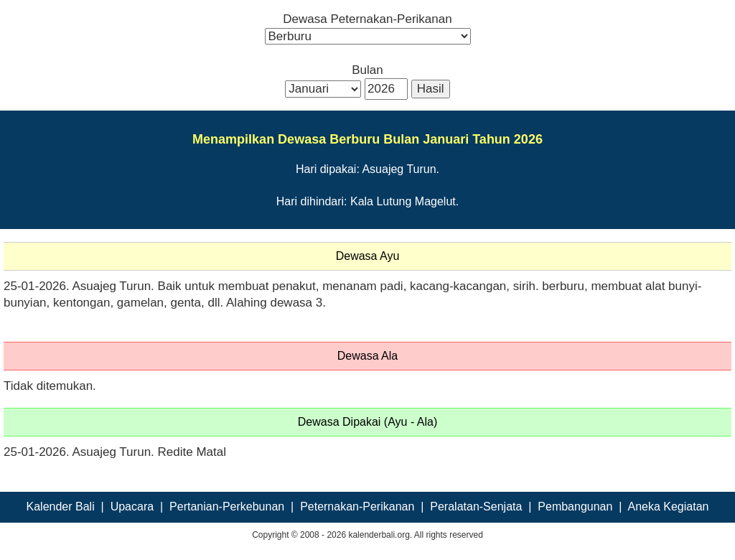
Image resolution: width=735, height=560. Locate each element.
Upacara (132, 507)
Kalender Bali (61, 507)
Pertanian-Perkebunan (227, 507)
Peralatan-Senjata (476, 507)
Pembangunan (575, 507)
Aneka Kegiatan (668, 507)
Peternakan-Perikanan (357, 507)
